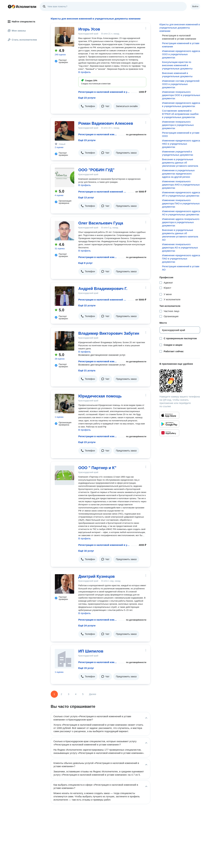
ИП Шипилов (91, 651)
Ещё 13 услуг (86, 197)
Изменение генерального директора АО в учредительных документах (180, 248)
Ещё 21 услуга (87, 370)
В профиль (84, 72)
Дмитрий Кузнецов (97, 576)
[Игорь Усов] (65, 37)
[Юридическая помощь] (65, 404)
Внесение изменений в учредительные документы (177, 75)
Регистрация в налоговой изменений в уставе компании (104, 92)
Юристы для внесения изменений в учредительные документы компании (180, 28)
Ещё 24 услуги (87, 626)
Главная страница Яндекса (10, 6)
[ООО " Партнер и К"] (65, 475)
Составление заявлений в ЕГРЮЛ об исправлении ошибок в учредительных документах (180, 114)
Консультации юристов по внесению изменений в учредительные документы (177, 65)
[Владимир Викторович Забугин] (65, 341)
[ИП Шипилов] (65, 659)
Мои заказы (17, 31)
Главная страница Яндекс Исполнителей (22, 6)
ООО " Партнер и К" (97, 468)
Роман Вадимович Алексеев (106, 123)
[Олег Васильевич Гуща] (65, 231)
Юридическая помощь (100, 396)
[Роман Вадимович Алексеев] (65, 131)
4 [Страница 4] (76, 694)
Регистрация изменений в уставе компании (181, 45)
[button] (88, 106)
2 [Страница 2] (61, 694)
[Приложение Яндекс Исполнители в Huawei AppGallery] (169, 433)
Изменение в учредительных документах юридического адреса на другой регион (178, 174)
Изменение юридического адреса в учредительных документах (181, 105)
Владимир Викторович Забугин (109, 333)
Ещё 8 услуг (85, 263)
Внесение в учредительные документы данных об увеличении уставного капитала (180, 163)
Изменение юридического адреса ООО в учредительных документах (181, 54)
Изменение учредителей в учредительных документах (178, 153)
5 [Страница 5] (83, 694)
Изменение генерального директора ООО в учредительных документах (181, 95)
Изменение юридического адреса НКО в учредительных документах (181, 144)
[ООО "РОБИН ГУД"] (65, 177)
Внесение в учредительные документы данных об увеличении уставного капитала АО (180, 235)
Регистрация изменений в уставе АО (181, 268)
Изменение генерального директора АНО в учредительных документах (181, 185)
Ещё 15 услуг (86, 668)
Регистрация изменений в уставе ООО (181, 134)
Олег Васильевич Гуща (101, 223)
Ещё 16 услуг (86, 551)
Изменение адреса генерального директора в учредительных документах (181, 222)
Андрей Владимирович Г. (103, 289)
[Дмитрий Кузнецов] (65, 584)
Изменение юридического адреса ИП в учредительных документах (181, 194)
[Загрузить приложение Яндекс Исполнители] (180, 381)
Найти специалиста (21, 21)
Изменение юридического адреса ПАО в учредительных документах (181, 259)
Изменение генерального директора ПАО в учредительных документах (181, 203)
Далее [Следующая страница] (93, 694)
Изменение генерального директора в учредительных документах (178, 125)
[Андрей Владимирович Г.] (65, 296)
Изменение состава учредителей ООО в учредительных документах (181, 84)
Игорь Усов (89, 29)
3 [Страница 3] (69, 694)
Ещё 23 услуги (87, 98)
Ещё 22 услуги (87, 305)
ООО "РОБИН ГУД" (96, 170)
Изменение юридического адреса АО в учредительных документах (181, 213)
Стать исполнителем (22, 40)
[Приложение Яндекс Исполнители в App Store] (169, 415)
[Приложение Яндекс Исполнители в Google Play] (169, 424)
